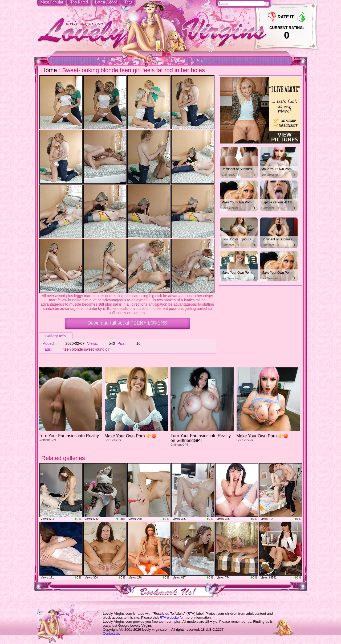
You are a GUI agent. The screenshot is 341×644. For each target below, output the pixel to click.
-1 (272, 17)
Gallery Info (56, 336)
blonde (78, 349)
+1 (301, 17)
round (100, 349)
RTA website (169, 618)
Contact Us (111, 633)
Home (49, 70)
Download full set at (127, 323)
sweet (89, 349)
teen (67, 349)
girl (108, 349)
